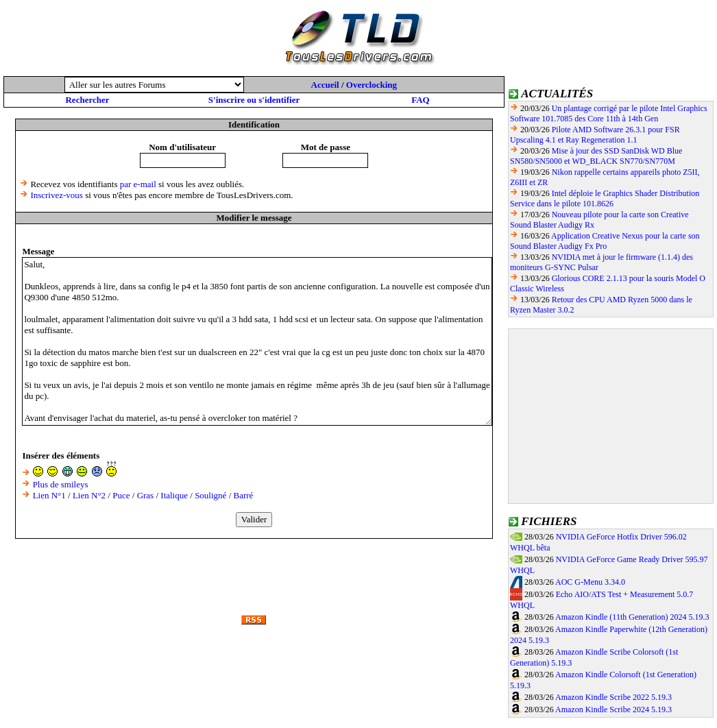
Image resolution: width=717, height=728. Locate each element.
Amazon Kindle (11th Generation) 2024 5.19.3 (632, 617)
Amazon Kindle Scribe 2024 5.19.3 (613, 709)
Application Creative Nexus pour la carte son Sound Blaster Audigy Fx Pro (605, 241)
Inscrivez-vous (57, 195)
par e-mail (138, 184)
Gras (146, 495)
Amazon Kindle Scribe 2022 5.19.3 (613, 697)
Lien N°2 (89, 495)
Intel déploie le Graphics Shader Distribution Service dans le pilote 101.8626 (605, 198)
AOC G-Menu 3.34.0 (590, 582)
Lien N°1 (49, 495)
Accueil (325, 85)
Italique (174, 495)
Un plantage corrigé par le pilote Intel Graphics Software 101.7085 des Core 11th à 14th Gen (609, 113)
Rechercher (87, 100)
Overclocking (372, 85)
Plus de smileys (61, 484)
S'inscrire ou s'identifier (254, 100)
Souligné (210, 495)
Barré (244, 495)
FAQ (420, 100)
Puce (121, 495)
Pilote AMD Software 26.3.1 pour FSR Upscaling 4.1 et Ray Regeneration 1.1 (595, 135)
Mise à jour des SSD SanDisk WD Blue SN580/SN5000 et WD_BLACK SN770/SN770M (596, 156)
